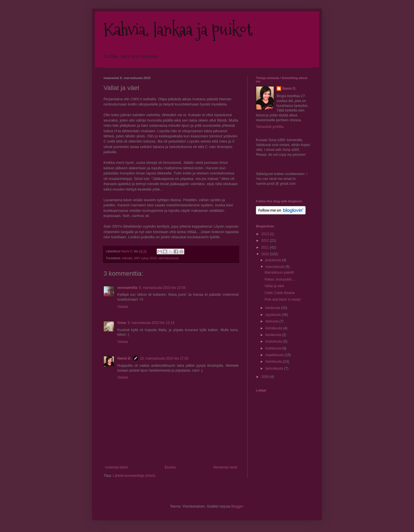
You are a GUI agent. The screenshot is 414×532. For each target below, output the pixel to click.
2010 (266, 254)
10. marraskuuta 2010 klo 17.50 (164, 358)
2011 (266, 247)
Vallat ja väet (274, 286)
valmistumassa (168, 258)
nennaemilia (127, 288)
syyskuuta (274, 315)
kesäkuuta (274, 335)
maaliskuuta (275, 355)
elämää (127, 258)
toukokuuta (274, 341)
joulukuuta (274, 260)
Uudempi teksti (116, 467)
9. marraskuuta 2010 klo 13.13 (151, 323)
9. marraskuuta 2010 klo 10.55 (162, 288)
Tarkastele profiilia (270, 127)
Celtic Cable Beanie (280, 293)
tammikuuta (275, 368)
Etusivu (170, 467)
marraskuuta (275, 267)
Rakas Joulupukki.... (280, 279)
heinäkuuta (274, 328)
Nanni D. (124, 358)
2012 (266, 241)
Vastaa (122, 307)
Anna (122, 323)
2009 (266, 377)
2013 (266, 234)
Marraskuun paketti (279, 272)
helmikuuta (274, 362)
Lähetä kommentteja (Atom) (134, 476)
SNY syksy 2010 (145, 258)
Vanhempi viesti (225, 467)
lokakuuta (273, 308)
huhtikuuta (274, 348)
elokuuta (272, 321)
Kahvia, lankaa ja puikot (178, 30)
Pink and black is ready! (283, 299)
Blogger (237, 506)
